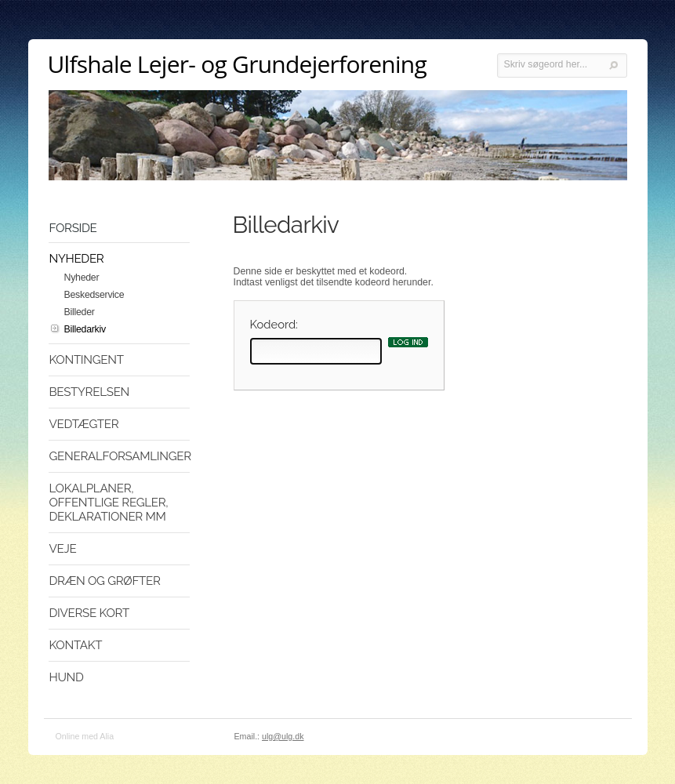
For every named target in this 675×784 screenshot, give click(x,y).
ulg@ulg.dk (283, 736)
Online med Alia (85, 736)
